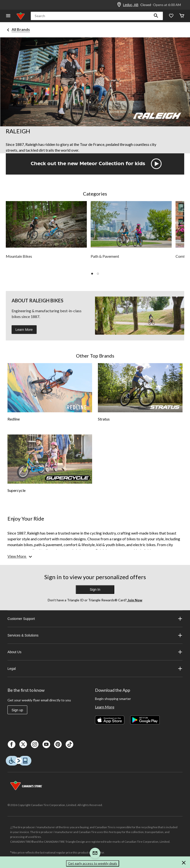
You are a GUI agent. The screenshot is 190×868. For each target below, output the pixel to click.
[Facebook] (12, 744)
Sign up (17, 710)
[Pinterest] (58, 744)
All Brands (21, 29)
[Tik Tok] (69, 744)
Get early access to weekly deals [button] (93, 863)
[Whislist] (171, 16)
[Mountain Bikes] (46, 235)
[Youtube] (46, 744)
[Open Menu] (8, 16)
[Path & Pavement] (131, 235)
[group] (46, 235)
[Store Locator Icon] (119, 5)
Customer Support (95, 619)
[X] (23, 744)
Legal (95, 669)
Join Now (135, 600)
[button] (156, 16)
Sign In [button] (95, 590)
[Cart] (182, 16)
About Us (95, 652)
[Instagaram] (35, 744)
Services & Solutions (95, 635)
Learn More (24, 330)
